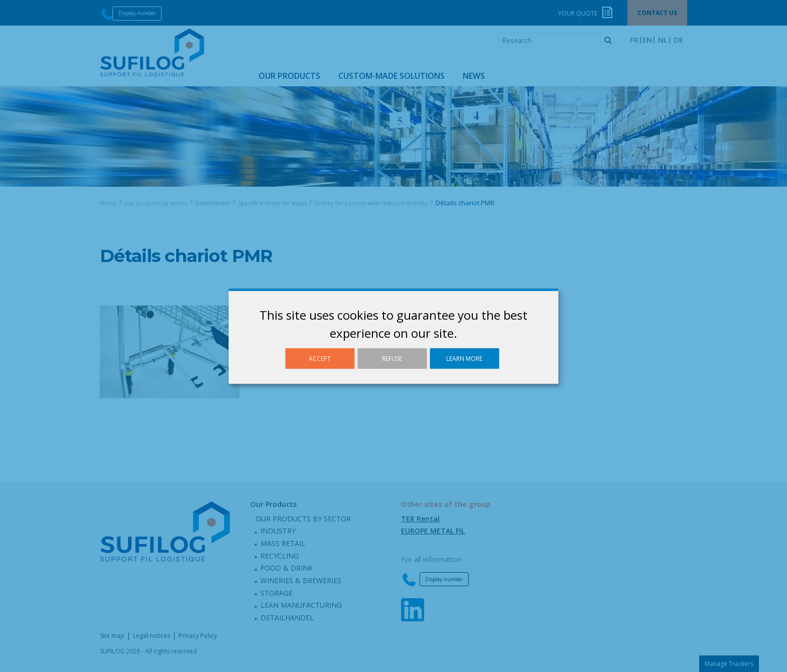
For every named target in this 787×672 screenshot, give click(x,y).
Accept (320, 358)
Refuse (392, 358)
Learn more (464, 358)
